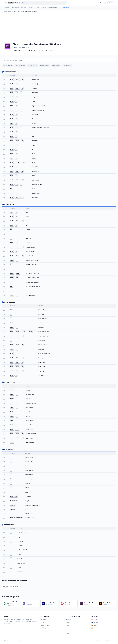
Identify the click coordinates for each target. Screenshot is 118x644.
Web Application (70, 628)
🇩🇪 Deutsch (95, 628)
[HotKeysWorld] (12, 3)
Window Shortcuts (45, 66)
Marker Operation (33, 66)
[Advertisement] (59, 26)
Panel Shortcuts (56, 66)
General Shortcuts (8, 66)
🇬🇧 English (94, 620)
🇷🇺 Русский (95, 622)
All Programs (15, 8)
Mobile (68, 631)
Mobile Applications (46, 628)
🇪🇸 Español (94, 625)
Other (68, 634)
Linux (38, 8)
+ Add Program (65, 8)
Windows (24, 8)
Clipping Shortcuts (20, 66)
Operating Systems (46, 631)
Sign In (111, 3)
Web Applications (53, 8)
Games (44, 8)
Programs (43, 620)
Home (7, 8)
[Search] (44, 3)
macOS (31, 8)
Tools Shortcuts (67, 66)
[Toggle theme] (105, 3)
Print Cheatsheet (20, 51)
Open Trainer (34, 51)
